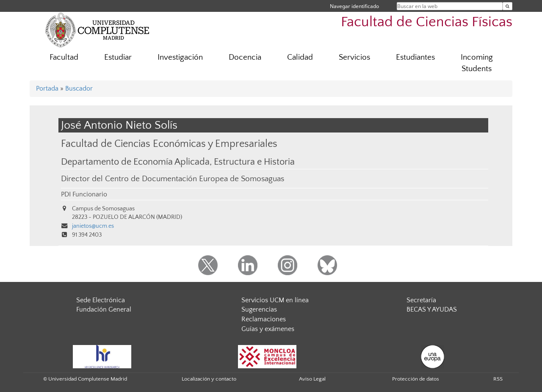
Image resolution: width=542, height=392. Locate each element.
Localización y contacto (209, 379)
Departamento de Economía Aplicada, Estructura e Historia (178, 162)
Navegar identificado (354, 6)
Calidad (300, 57)
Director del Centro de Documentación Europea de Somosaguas (173, 179)
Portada (47, 88)
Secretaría (421, 300)
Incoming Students (477, 63)
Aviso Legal (312, 379)
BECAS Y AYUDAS (432, 309)
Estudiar (118, 57)
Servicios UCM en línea (275, 300)
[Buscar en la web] (507, 6)
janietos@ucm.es (93, 226)
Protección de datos (416, 379)
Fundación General (104, 309)
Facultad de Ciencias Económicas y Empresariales (169, 144)
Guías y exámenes (268, 329)
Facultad (64, 57)
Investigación (180, 57)
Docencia (245, 57)
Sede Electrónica (101, 300)
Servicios (354, 57)
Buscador (79, 88)
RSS (498, 379)
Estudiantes (415, 57)
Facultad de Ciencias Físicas (427, 22)
